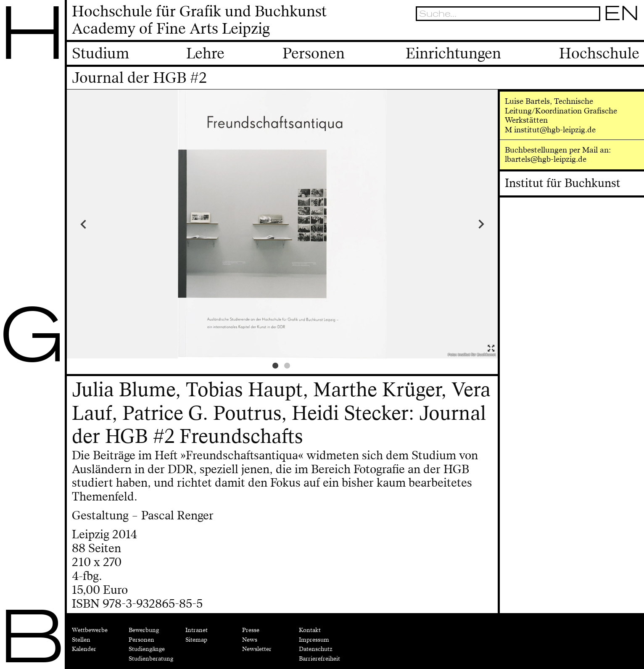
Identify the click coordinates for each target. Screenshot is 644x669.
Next (444, 224)
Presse (251, 630)
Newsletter (257, 649)
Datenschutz (316, 649)
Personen (141, 640)
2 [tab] (288, 367)
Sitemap (196, 640)
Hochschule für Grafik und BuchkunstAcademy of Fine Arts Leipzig (199, 20)
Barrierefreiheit (319, 658)
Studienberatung (151, 658)
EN (622, 13)
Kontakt (310, 630)
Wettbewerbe (90, 630)
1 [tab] (277, 367)
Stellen (81, 640)
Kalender (84, 649)
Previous (121, 224)
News (250, 640)
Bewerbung (144, 630)
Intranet (197, 630)
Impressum (314, 640)
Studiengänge (147, 649)
